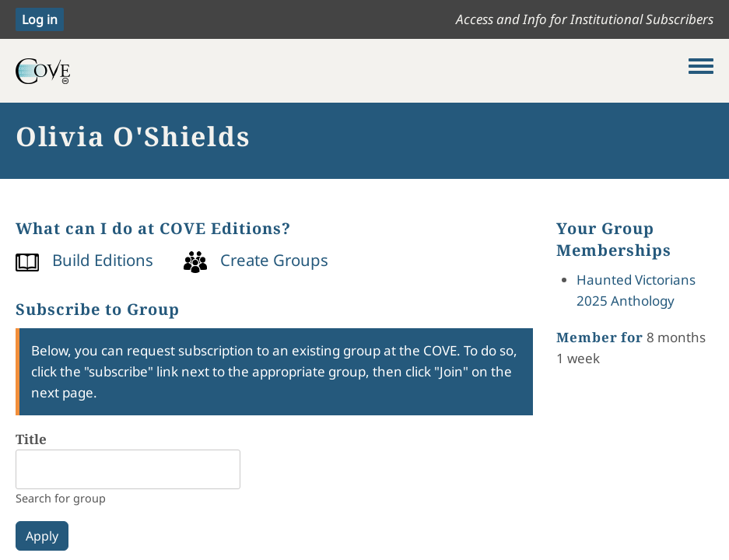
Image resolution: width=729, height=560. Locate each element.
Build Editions (103, 260)
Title (31, 439)
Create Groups (274, 260)
